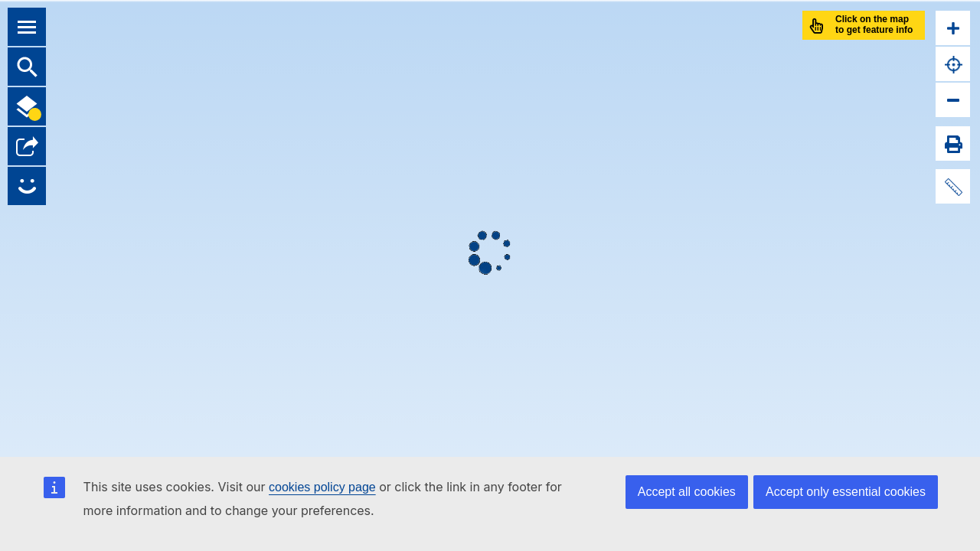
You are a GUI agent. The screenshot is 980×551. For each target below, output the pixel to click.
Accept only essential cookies (846, 492)
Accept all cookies (687, 492)
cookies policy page (322, 487)
